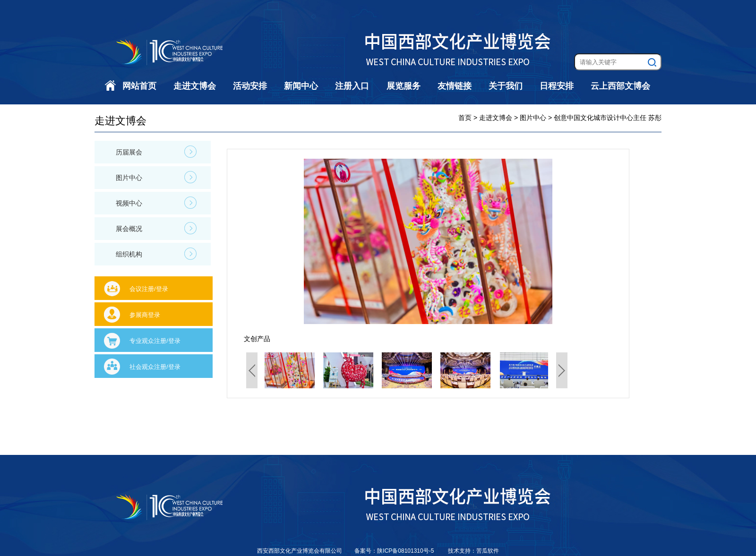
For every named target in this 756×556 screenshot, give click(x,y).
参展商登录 (145, 315)
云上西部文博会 (620, 86)
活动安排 (250, 86)
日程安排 (557, 86)
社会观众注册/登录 (155, 367)
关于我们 (506, 86)
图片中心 (156, 177)
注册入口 (352, 86)
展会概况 (156, 228)
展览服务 (404, 86)
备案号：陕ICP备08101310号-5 (395, 551)
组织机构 (156, 254)
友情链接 (455, 86)
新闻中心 (301, 86)
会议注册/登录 (149, 289)
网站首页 (139, 86)
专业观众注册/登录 (155, 341)
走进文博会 (195, 86)
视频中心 (156, 203)
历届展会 (156, 152)
